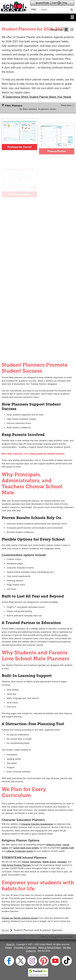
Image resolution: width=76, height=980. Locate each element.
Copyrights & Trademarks (25, 948)
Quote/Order (43, 3)
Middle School (49, 862)
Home (5, 930)
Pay (65, 3)
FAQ (33, 9)
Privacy (8, 948)
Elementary (36, 862)
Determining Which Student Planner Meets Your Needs (38, 97)
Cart (56, 3)
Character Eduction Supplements (37, 824)
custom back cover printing (26, 848)
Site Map (67, 948)
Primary (26, 862)
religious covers (54, 845)
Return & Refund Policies (50, 948)
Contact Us (31, 951)
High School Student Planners (16, 865)
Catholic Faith (67, 848)
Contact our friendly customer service (20, 918)
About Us (10, 944)
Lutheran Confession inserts (19, 851)
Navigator (62, 862)
